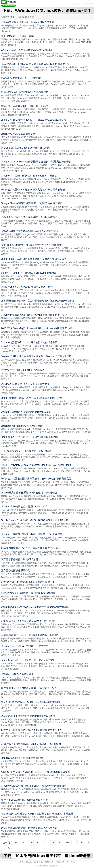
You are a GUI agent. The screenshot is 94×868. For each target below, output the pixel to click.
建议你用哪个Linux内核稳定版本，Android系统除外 (29, 688)
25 (31, 843)
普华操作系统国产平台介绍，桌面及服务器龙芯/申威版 (31, 548)
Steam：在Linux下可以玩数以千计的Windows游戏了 (30, 273)
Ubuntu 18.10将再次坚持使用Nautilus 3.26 (24, 507)
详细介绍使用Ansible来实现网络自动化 (22, 426)
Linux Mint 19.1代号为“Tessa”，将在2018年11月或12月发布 (33, 120)
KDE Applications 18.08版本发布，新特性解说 (26, 451)
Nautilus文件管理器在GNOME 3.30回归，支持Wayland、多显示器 (37, 814)
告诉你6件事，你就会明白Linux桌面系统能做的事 (28, 582)
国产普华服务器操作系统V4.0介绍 (19, 559)
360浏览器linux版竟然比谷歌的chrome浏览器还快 (28, 716)
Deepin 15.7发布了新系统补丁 (17, 674)
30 (67, 843)
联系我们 (38, 862)
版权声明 (60, 862)
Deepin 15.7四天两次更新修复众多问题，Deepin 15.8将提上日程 (36, 356)
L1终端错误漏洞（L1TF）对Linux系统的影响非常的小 (30, 635)
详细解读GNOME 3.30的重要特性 (19, 134)
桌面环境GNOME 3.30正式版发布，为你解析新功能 (29, 217)
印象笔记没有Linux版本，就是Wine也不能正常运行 (29, 621)
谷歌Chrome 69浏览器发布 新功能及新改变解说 (27, 287)
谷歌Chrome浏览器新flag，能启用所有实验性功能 (28, 593)
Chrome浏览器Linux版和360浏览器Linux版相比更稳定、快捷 (34, 315)
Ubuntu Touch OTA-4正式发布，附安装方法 (25, 646)
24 (23, 843)
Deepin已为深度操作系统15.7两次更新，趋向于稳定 (29, 493)
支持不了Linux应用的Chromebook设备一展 (24, 800)
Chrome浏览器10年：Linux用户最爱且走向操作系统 (29, 342)
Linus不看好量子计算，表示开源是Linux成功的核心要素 (31, 398)
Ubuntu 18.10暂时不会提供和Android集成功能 (26, 412)
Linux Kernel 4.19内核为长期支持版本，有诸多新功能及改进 (34, 259)
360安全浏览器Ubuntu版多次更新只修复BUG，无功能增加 (33, 190)
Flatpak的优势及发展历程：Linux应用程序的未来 (28, 22)
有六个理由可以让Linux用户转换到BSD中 (24, 370)
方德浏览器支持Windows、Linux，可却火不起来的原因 (31, 744)
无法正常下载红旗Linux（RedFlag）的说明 (24, 106)
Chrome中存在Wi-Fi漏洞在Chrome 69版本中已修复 (29, 176)
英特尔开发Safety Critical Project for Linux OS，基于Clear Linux (36, 465)
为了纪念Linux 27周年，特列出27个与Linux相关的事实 (31, 702)
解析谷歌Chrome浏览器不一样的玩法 (21, 78)
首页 (13, 17)
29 (60, 843)
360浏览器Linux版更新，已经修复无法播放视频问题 (29, 828)
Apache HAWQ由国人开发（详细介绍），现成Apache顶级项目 (35, 772)
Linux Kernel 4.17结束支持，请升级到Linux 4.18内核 (30, 437)
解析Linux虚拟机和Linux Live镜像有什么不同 (25, 148)
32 (82, 843)
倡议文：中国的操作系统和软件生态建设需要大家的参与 (32, 730)
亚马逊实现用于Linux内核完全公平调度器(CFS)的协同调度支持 (35, 64)
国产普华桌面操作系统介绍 (16, 571)
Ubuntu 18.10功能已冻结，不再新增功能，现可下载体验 (32, 534)
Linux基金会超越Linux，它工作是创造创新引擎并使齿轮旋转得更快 (37, 301)
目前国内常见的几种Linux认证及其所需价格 (25, 92)
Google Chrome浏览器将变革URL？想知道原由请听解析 (32, 203)
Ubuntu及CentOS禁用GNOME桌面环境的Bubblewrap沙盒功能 (35, 607)
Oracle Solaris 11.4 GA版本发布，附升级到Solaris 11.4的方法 (35, 520)
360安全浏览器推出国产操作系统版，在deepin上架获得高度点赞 (36, 479)
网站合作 (49, 862)
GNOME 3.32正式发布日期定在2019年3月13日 (27, 50)
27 (45, 843)
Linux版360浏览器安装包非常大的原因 (22, 758)
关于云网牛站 (26, 862)
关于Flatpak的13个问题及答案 (17, 36)
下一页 (6, 848)
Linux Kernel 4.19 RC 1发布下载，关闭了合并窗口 (28, 660)
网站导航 (71, 862)
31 (75, 843)
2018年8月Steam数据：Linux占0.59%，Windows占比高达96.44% (37, 328)
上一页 (6, 843)
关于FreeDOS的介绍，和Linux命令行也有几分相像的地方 (32, 245)
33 (89, 843)
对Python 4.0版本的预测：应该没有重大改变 (25, 384)
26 (38, 843)
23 (16, 843)
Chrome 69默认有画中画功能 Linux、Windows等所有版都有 (34, 786)
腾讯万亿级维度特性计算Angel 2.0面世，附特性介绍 (29, 231)
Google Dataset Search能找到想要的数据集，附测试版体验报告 (36, 162)
